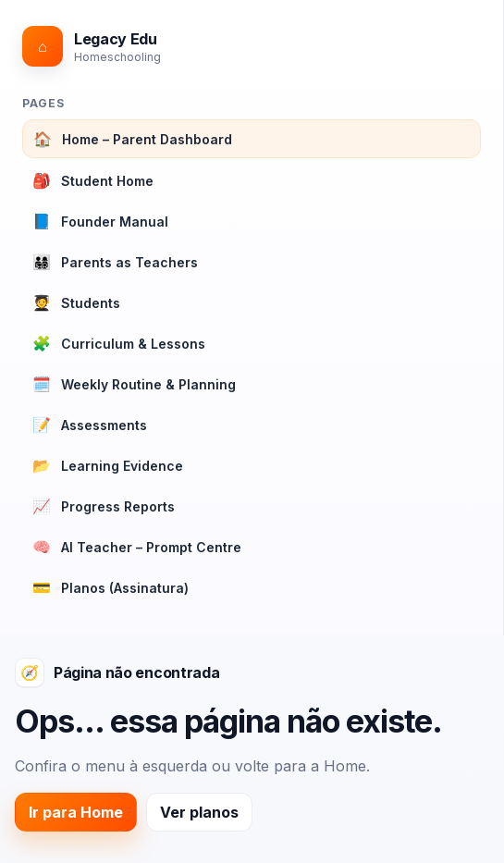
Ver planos (199, 812)
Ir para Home (76, 812)
